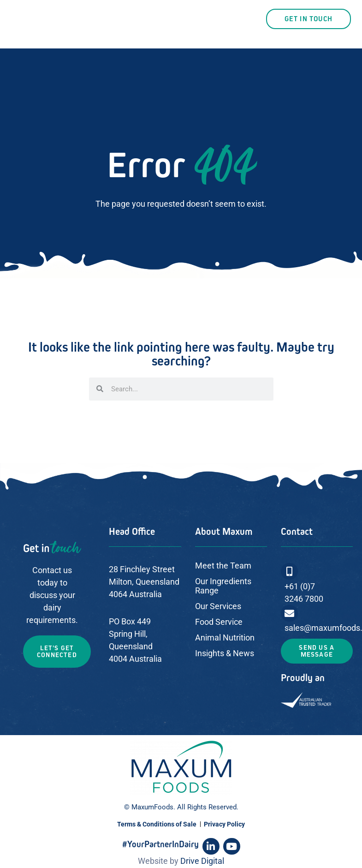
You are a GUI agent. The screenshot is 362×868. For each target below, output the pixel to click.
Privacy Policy (224, 824)
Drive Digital (202, 861)
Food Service (219, 622)
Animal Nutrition (225, 638)
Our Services (218, 606)
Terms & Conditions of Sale (157, 824)
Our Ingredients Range (223, 586)
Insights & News (225, 653)
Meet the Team (223, 566)
